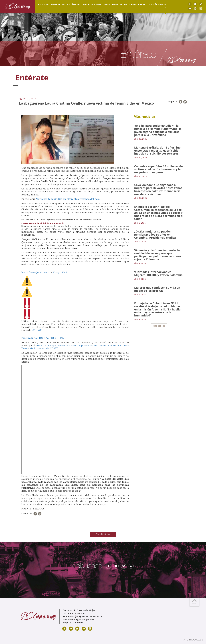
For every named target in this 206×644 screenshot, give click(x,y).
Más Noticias (103, 534)
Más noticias (159, 326)
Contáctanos (157, 4)
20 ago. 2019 (60, 272)
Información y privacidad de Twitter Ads (88, 346)
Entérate (73, 4)
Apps (107, 4)
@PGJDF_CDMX (44, 338)
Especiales (120, 4)
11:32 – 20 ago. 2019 (51, 346)
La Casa (43, 4)
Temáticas (58, 4)
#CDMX (37, 330)
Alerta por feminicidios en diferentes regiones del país (68, 199)
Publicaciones (92, 4)
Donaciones (138, 4)
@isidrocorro (36, 272)
